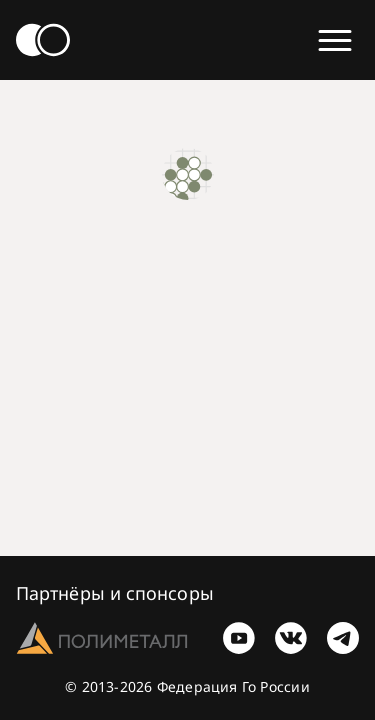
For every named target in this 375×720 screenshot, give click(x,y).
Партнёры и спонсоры (115, 593)
